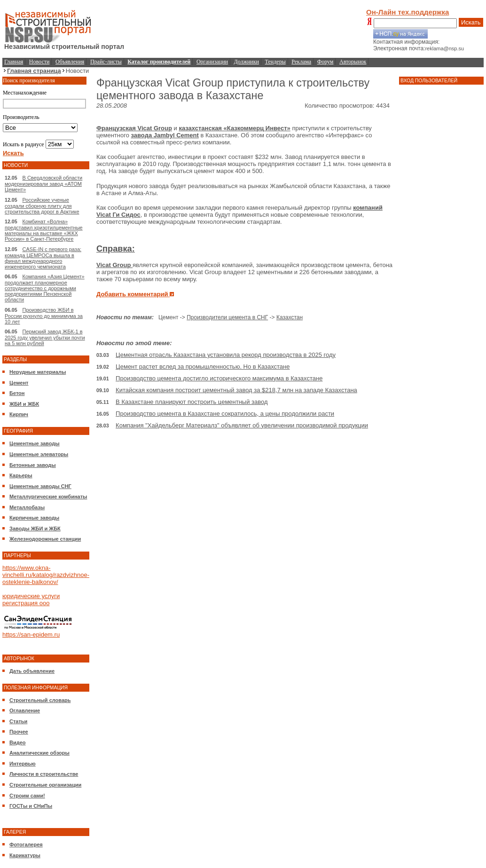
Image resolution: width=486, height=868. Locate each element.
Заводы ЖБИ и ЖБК (35, 529)
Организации (212, 62)
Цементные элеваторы (39, 454)
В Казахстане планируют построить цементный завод (192, 402)
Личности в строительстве (44, 774)
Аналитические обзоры (39, 753)
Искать (471, 22)
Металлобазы (27, 507)
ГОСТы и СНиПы (31, 806)
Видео (18, 742)
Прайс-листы (106, 62)
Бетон (17, 393)
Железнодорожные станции (45, 539)
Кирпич (19, 414)
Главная (14, 62)
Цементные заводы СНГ (40, 486)
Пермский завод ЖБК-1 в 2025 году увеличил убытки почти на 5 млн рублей (45, 337)
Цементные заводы (35, 443)
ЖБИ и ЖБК (24, 404)
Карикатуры (25, 855)
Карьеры (21, 475)
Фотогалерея (26, 844)
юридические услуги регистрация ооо (31, 600)
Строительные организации (45, 785)
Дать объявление (32, 671)
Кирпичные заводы (34, 518)
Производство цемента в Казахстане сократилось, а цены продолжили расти (225, 414)
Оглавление (25, 710)
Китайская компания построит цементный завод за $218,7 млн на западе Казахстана (236, 390)
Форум (325, 62)
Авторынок (353, 62)
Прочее (19, 732)
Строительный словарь (40, 700)
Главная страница (34, 71)
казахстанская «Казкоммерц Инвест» (234, 128)
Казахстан (290, 317)
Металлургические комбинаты (48, 497)
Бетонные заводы (33, 465)
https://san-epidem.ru (31, 635)
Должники (247, 62)
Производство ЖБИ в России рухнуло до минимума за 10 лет (44, 316)
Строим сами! (27, 796)
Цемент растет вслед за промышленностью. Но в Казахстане (203, 367)
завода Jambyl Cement (165, 135)
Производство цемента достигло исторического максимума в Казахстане (219, 378)
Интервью (23, 764)
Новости (39, 62)
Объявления (70, 62)
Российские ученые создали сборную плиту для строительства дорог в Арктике (42, 206)
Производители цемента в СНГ (227, 317)
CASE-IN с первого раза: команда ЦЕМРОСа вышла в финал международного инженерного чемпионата (43, 258)
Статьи (18, 721)
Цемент (19, 383)
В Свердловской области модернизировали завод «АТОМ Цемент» (43, 184)
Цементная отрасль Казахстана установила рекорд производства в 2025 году (226, 355)
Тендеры (275, 62)
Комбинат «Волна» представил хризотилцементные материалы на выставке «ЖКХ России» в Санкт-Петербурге (44, 230)
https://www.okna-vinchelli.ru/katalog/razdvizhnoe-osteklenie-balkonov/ (46, 575)
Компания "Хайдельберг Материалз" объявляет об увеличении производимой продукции (242, 425)
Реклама (301, 62)
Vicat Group (114, 265)
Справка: (116, 249)
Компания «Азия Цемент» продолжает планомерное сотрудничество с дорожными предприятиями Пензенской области (45, 288)
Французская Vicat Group (134, 128)
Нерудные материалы (38, 372)
